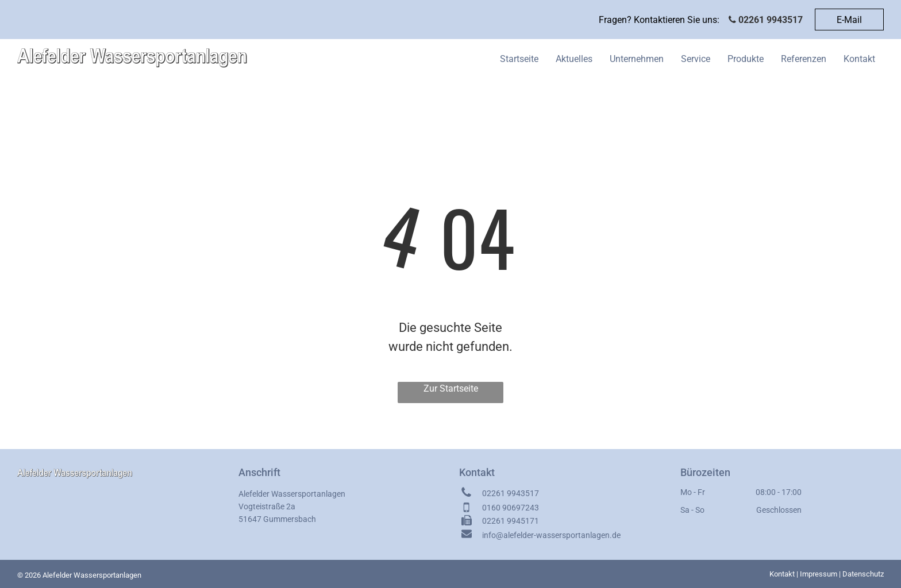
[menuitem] (519, 59)
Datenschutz (863, 574)
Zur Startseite (451, 388)
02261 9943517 (771, 20)
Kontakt (782, 574)
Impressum (819, 574)
